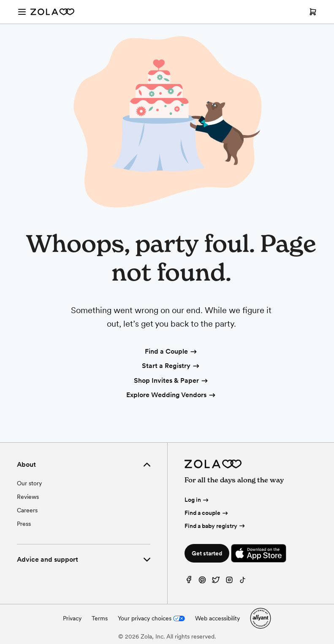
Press (24, 524)
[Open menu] (22, 12)
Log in (197, 500)
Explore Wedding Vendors (171, 395)
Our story (29, 483)
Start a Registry (171, 366)
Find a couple (207, 513)
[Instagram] (229, 582)
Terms (100, 618)
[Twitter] (216, 582)
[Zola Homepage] (52, 12)
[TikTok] (243, 582)
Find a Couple (171, 352)
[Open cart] (313, 12)
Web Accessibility (0, 0)
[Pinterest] (202, 582)
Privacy (72, 618)
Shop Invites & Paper (171, 381)
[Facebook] (189, 582)
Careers (27, 510)
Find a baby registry (215, 526)
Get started (207, 553)
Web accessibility (217, 618)
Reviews (28, 497)
